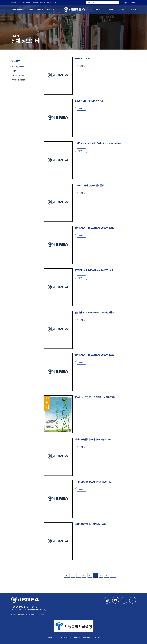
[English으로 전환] (125, 3)
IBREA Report (18, 75)
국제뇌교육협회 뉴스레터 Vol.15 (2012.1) (93, 439)
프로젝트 (51, 9)
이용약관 (21, 615)
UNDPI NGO (16, 2)
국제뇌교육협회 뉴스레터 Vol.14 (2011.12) (93, 482)
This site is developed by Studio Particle (28, 640)
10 (84, 575)
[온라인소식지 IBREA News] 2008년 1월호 (94, 270)
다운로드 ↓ (81, 66)
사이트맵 (41, 615)
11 (90, 575)
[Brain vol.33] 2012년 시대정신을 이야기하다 (95, 397)
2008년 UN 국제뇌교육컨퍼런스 (89, 101)
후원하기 (43, 2)
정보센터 (110, 9)
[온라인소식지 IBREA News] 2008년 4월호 (95, 355)
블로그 (133, 9)
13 (101, 575)
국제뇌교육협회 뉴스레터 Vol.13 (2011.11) (93, 524)
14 (106, 575)
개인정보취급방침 (31, 615)
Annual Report (18, 80)
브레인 (14, 71)
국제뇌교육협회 (17, 9)
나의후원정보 (52, 2)
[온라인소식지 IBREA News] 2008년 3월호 (94, 312)
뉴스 (122, 9)
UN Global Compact (30, 2)
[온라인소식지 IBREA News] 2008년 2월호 (94, 228)
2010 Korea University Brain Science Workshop (98, 143)
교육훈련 (40, 9)
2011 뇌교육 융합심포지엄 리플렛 (90, 185)
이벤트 (98, 9)
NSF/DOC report (83, 58)
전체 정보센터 (18, 67)
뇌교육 (30, 9)
